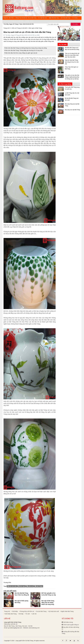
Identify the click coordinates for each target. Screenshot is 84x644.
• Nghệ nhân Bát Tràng (67, 611)
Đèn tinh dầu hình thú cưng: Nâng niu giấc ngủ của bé (21, 53)
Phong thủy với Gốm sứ (21, 18)
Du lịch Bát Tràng (33, 18)
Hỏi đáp (27, 21)
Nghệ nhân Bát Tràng (54, 18)
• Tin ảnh (27, 614)
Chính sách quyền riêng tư (71, 625)
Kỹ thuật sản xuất (43, 18)
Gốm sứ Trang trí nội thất (19, 28)
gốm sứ (30, 586)
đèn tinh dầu (12, 586)
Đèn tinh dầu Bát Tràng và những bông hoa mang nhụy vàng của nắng (26, 48)
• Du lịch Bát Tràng (41, 611)
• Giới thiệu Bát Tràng (10, 614)
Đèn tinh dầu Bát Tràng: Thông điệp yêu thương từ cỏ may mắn (24, 50)
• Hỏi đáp (21, 614)
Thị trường (75, 18)
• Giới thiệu (15, 611)
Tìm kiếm (75, 24)
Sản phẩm (12, 18)
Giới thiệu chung (68, 622)
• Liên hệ (34, 614)
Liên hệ (32, 21)
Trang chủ (6, 18)
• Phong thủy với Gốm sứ (27, 611)
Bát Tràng (39, 586)
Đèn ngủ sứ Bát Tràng (35, 28)
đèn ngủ (22, 586)
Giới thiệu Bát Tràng (66, 18)
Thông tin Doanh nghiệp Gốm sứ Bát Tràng (14, 21)
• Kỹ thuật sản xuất (53, 611)
